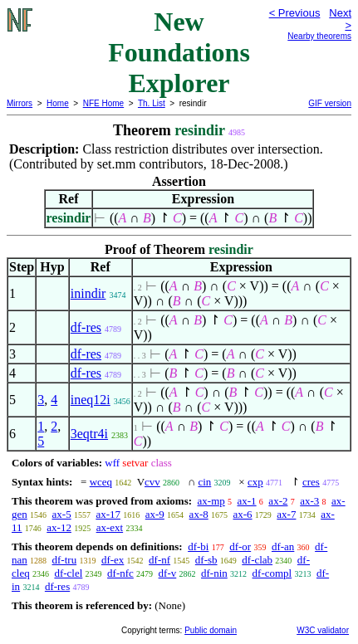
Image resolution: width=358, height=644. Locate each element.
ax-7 (286, 514)
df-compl (272, 573)
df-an (283, 546)
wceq (101, 482)
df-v (168, 573)
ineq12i (91, 400)
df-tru (65, 560)
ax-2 (278, 501)
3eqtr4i (89, 434)
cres (311, 482)
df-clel (68, 573)
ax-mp (211, 501)
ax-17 (108, 514)
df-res (86, 327)
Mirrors (20, 103)
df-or (240, 546)
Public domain (211, 630)
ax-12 (59, 527)
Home (58, 103)
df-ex (113, 560)
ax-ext (110, 527)
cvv (152, 482)
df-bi (198, 546)
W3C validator (323, 630)
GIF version (330, 103)
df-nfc (120, 573)
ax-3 (309, 501)
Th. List (152, 103)
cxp (255, 482)
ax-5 (62, 514)
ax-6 (242, 514)
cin (204, 482)
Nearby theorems (319, 36)
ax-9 (155, 514)
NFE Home (103, 103)
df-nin (214, 573)
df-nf (159, 560)
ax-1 (247, 501)
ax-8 (199, 514)
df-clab (257, 560)
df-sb (206, 560)
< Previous (295, 13)
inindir (88, 293)
